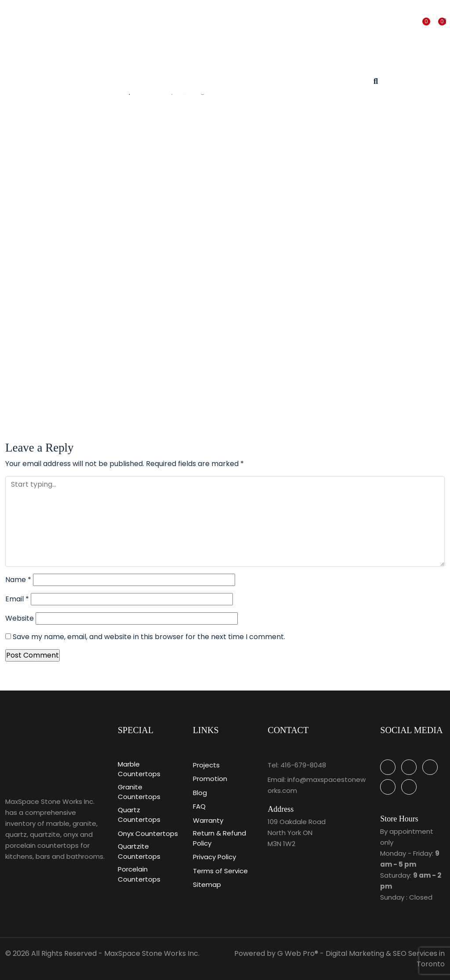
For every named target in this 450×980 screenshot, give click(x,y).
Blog (200, 793)
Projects (206, 765)
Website (20, 618)
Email (17, 599)
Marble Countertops (139, 769)
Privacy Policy (214, 857)
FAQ (199, 806)
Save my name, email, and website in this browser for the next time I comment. (149, 637)
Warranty (208, 820)
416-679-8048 (303, 765)
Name (18, 580)
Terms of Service (220, 871)
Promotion (210, 779)
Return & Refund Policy (220, 838)
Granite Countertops (139, 792)
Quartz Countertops (139, 815)
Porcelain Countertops (139, 874)
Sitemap (207, 884)
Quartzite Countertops (139, 851)
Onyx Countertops (148, 834)
